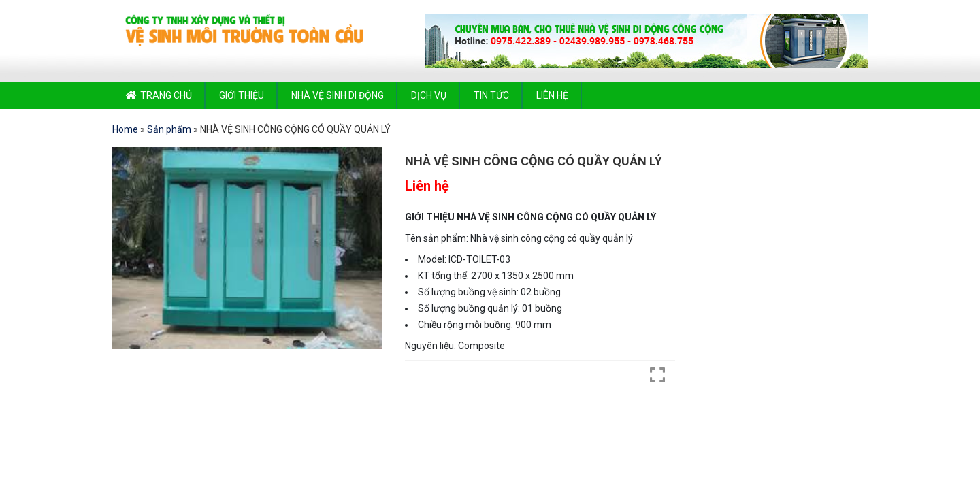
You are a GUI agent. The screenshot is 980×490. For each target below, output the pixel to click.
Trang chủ (166, 95)
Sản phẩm (169, 129)
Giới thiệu (242, 95)
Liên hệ (552, 95)
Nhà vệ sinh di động (338, 95)
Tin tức (491, 95)
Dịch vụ (429, 95)
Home (125, 129)
